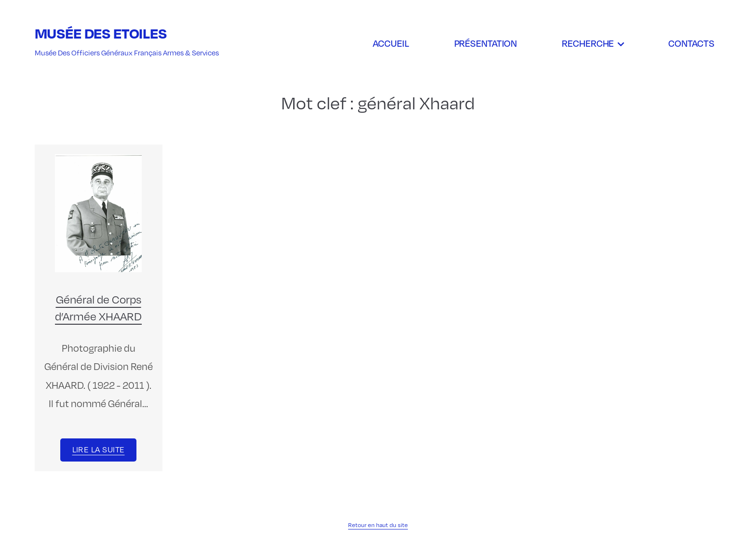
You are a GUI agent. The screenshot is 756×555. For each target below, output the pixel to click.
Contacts (691, 43)
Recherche (588, 43)
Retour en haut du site (378, 525)
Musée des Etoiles (101, 33)
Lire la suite (99, 449)
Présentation (486, 43)
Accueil (391, 43)
